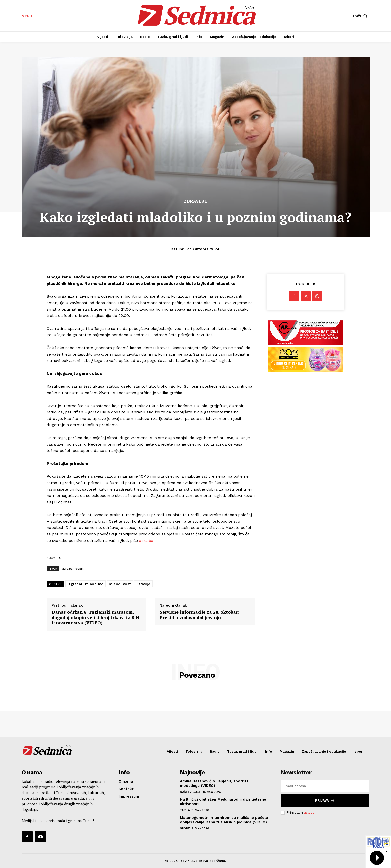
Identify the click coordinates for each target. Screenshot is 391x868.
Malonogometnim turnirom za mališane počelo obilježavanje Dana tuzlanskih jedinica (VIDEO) (224, 820)
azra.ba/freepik (73, 569)
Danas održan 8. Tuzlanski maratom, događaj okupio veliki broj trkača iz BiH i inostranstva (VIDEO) (95, 618)
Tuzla (185, 810)
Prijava (325, 801)
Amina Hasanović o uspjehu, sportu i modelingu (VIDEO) (214, 783)
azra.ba (146, 541)
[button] (361, 16)
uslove (309, 813)
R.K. (58, 558)
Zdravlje (196, 201)
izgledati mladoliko (86, 584)
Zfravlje (143, 584)
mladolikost (120, 584)
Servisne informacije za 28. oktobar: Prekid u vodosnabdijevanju (200, 615)
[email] (325, 786)
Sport (185, 828)
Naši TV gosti (191, 792)
